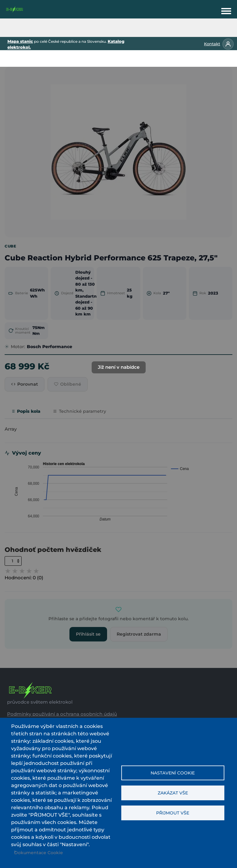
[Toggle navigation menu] (226, 10)
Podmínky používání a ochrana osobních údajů (62, 714)
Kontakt (212, 44)
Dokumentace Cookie (39, 853)
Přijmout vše (173, 813)
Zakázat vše (173, 793)
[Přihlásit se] (228, 44)
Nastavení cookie (173, 773)
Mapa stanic (20, 41)
